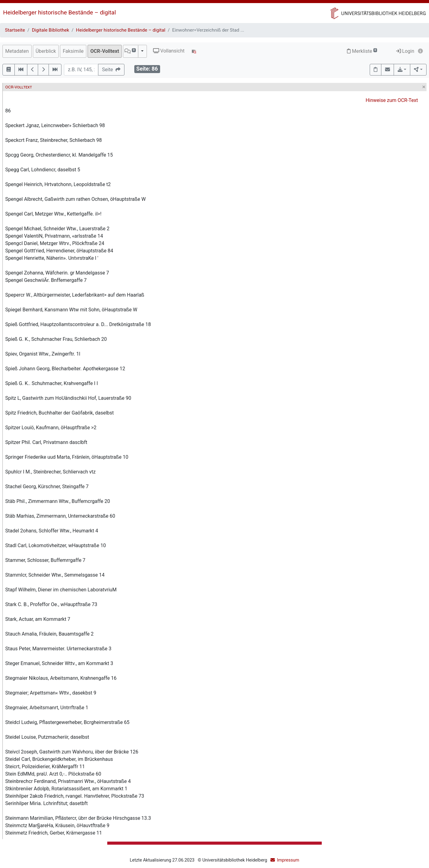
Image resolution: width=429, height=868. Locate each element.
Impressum (288, 860)
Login (405, 51)
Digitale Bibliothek (51, 30)
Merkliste (362, 51)
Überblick (46, 51)
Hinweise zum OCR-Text (392, 100)
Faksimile (73, 51)
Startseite (15, 30)
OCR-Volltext (105, 51)
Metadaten (17, 51)
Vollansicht (169, 51)
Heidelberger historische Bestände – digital (59, 12)
